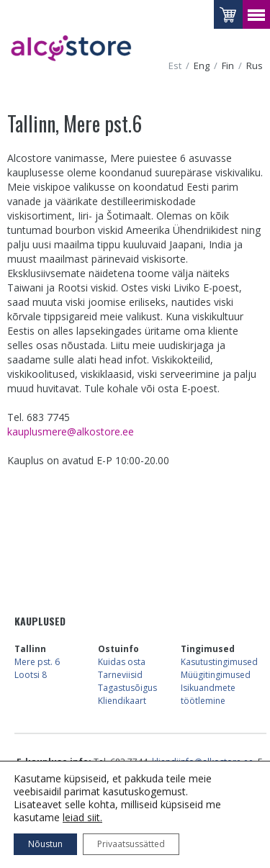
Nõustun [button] (45, 844)
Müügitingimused (216, 675)
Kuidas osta (122, 662)
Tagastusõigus (127, 688)
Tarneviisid (120, 675)
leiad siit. (82, 817)
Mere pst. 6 (37, 662)
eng (202, 66)
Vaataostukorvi (228, 14)
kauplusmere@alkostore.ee (71, 431)
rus (255, 66)
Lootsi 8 (31, 675)
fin (228, 66)
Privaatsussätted (131, 844)
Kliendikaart (122, 701)
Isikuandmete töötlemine (208, 694)
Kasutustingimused (219, 662)
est (175, 66)
